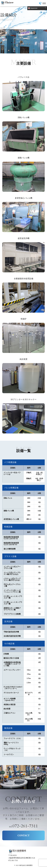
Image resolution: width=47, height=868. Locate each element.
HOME (3, 28)
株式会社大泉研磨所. (26, 865)
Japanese (33, 8)
